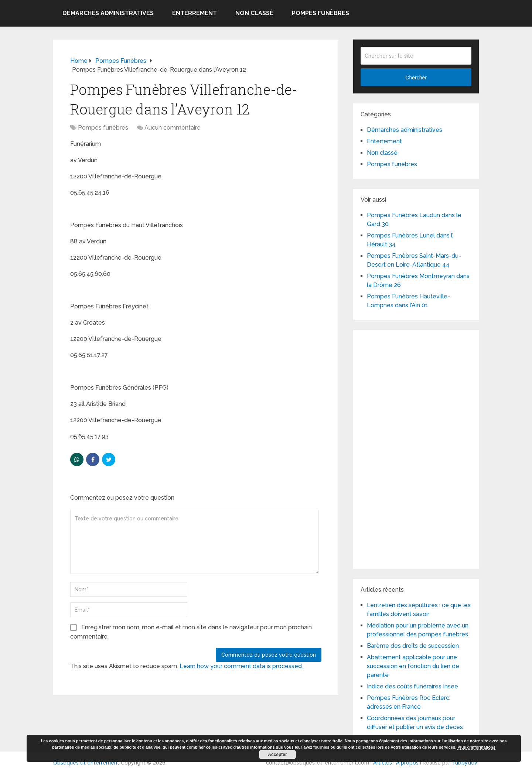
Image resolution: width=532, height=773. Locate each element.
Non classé (254, 13)
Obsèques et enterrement (86, 763)
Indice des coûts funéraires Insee (412, 686)
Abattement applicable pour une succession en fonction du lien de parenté (413, 666)
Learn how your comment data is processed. (241, 666)
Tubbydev (465, 763)
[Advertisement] (416, 448)
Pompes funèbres (320, 13)
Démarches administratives (108, 13)
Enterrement (195, 13)
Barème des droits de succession (413, 646)
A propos (407, 763)
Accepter (277, 755)
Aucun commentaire (173, 128)
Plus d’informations (476, 747)
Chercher (416, 78)
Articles (383, 763)
